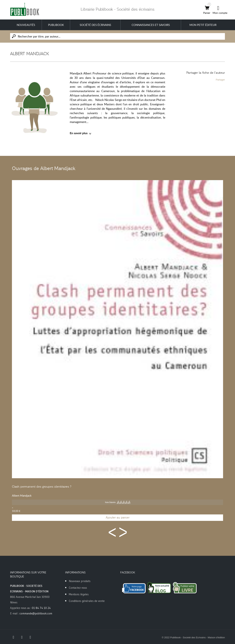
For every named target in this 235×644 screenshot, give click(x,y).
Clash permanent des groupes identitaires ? (42, 487)
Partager (220, 80)
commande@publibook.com (36, 613)
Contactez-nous (78, 588)
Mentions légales (79, 594)
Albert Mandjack (22, 495)
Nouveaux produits (80, 581)
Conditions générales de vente (87, 601)
